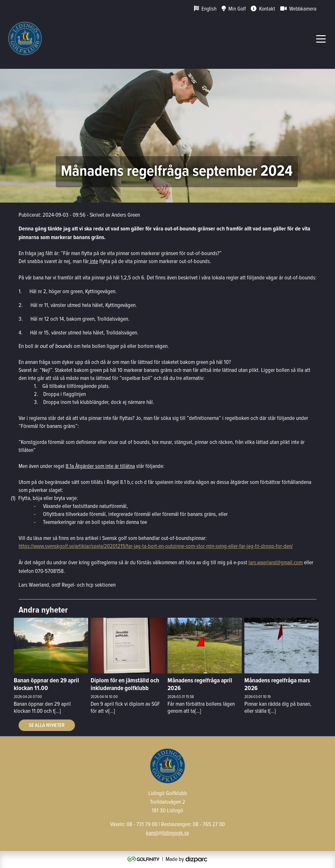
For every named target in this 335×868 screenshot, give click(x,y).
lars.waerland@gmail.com (276, 562)
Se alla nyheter (47, 725)
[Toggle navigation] (321, 38)
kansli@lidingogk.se (167, 833)
